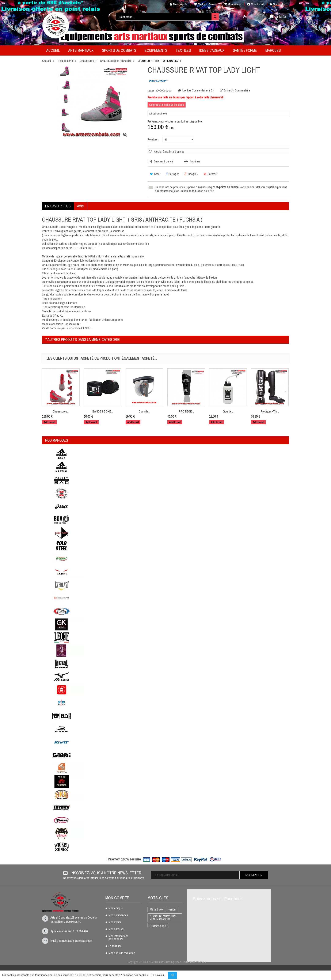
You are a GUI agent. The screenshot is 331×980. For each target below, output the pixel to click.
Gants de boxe (158, 946)
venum (172, 909)
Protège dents (158, 926)
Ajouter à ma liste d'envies (169, 152)
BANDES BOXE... (103, 411)
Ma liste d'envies (206, 4)
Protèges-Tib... (270, 411)
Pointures (153, 139)
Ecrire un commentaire (237, 90)
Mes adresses (117, 929)
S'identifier (278, 4)
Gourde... (228, 411)
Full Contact (157, 939)
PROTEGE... (186, 411)
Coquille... (144, 411)
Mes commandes (118, 915)
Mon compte (177, 4)
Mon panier (232, 4)
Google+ (191, 174)
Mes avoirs (115, 922)
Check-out (256, 4)
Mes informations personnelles (118, 938)
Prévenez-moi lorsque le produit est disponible (175, 121)
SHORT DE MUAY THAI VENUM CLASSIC (163, 918)
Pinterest (211, 174)
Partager (172, 174)
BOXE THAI (156, 933)
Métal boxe (156, 909)
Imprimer (195, 161)
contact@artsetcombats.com (75, 941)
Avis (81, 206)
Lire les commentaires (198, 90)
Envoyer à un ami (164, 161)
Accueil (46, 61)
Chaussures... (61, 411)
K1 (170, 933)
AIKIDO (154, 953)
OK (172, 975)
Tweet (155, 174)
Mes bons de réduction (122, 953)
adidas (168, 953)
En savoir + (158, 975)
